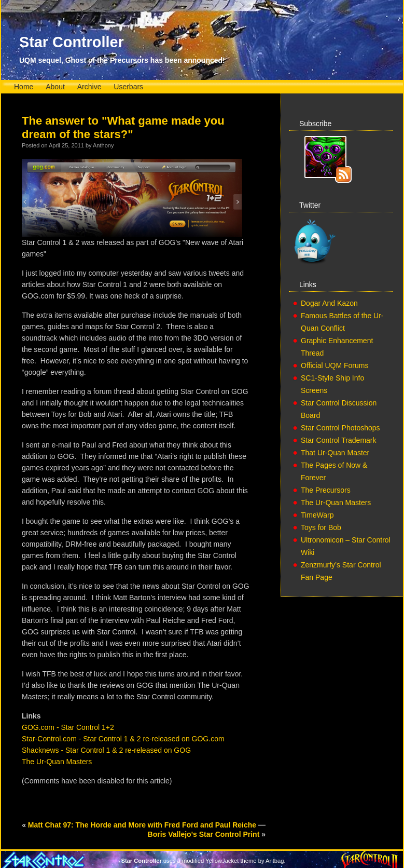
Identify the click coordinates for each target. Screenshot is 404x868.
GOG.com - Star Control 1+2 (68, 727)
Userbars (128, 87)
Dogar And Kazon (329, 303)
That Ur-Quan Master (335, 453)
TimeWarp (317, 515)
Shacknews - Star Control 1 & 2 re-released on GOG (106, 750)
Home (24, 87)
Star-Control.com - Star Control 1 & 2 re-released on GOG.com (123, 739)
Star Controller (72, 42)
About (55, 87)
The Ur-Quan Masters (57, 762)
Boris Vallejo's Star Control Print (204, 834)
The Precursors (326, 490)
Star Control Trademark (339, 440)
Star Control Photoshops (340, 428)
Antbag (275, 861)
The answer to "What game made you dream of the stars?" (123, 127)
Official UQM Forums (335, 365)
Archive (89, 87)
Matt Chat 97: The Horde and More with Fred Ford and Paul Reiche (142, 825)
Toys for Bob (321, 527)
